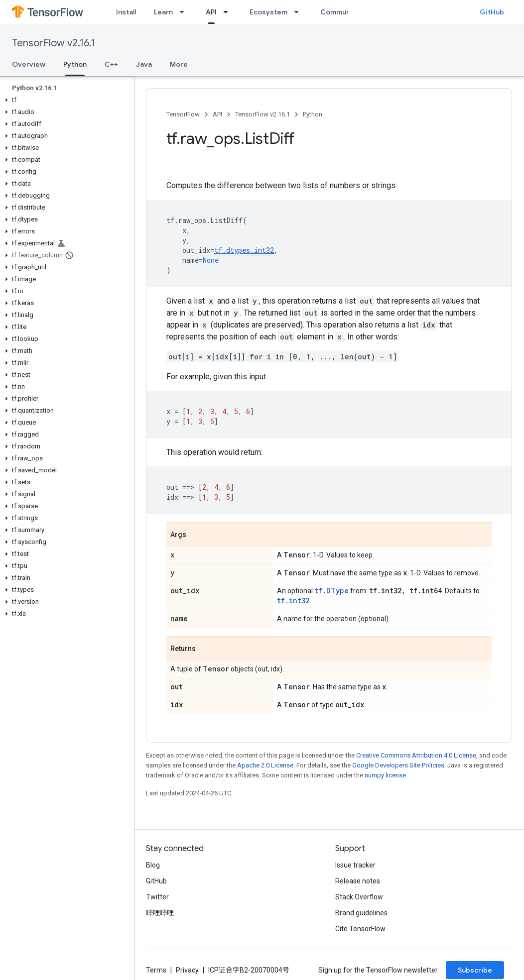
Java (144, 64)
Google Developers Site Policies (398, 765)
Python (313, 114)
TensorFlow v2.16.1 (54, 43)
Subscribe (475, 970)
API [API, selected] (211, 12)
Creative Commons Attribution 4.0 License (416, 755)
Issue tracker (355, 865)
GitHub (492, 12)
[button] (65, 100)
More (179, 64)
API (217, 114)
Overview (29, 64)
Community (340, 12)
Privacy (187, 970)
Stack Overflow (359, 897)
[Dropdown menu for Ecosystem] (299, 12)
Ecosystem (268, 12)
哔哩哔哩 (160, 913)
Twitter (157, 897)
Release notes (358, 881)
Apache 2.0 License (265, 765)
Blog (153, 865)
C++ (111, 64)
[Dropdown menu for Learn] (185, 12)
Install (126, 12)
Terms (156, 970)
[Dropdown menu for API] (229, 12)
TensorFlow (183, 114)
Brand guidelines (361, 913)
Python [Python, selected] (75, 64)
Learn (163, 12)
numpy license (385, 775)
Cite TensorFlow (360, 929)
